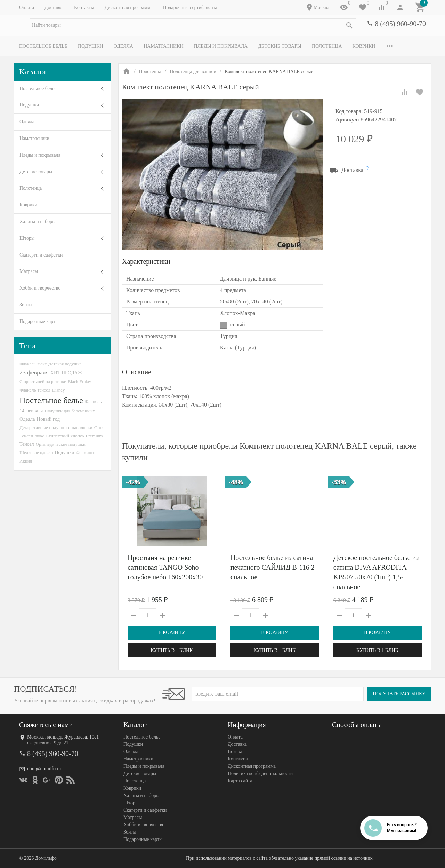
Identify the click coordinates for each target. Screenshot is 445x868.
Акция (26, 461)
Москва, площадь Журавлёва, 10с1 (63, 737)
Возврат (236, 752)
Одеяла (123, 46)
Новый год (48, 419)
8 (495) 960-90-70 (400, 24)
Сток (99, 428)
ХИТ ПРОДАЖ (66, 373)
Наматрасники (164, 46)
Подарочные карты (39, 321)
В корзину (172, 633)
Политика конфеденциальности (260, 774)
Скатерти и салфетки (41, 255)
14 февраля (31, 411)
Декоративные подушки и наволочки (56, 428)
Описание (137, 372)
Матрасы (29, 271)
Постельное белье (43, 46)
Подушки (91, 46)
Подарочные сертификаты (190, 7)
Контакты (84, 7)
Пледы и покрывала (221, 46)
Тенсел (27, 444)
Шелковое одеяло (36, 453)
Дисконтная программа (129, 7)
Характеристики (146, 261)
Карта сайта (240, 781)
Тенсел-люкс (32, 436)
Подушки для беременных (70, 411)
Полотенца (327, 46)
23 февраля (34, 372)
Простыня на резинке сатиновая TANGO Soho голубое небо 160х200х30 (165, 567)
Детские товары (280, 46)
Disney (59, 390)
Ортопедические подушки (61, 444)
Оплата (27, 7)
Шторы (27, 238)
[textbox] (193, 25)
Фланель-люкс (33, 364)
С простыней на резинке (43, 382)
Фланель (93, 401)
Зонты (26, 305)
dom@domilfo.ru (44, 769)
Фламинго (86, 453)
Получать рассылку (399, 694)
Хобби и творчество (40, 288)
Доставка (54, 7)
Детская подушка (65, 364)
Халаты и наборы (38, 222)
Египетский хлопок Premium (74, 436)
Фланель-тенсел (35, 390)
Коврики (364, 46)
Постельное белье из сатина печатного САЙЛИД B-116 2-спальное (274, 567)
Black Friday (79, 382)
